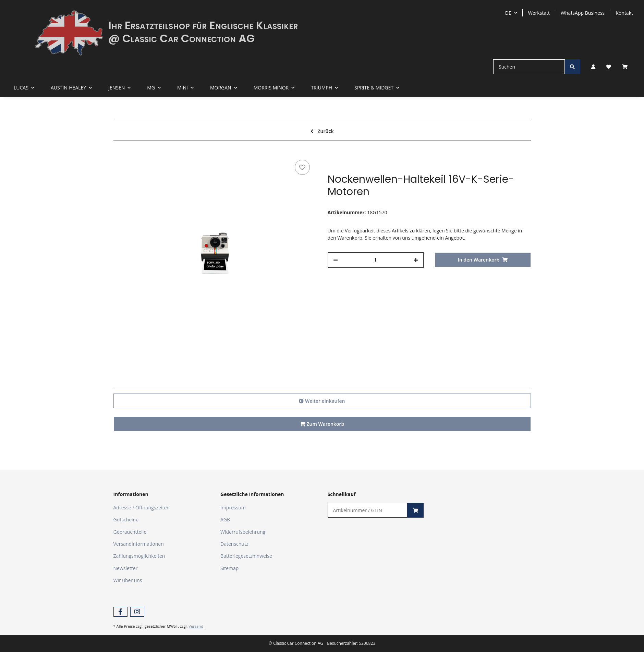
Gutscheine (126, 520)
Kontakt (624, 13)
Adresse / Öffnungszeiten (142, 508)
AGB (225, 520)
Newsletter (126, 568)
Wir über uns (128, 580)
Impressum (233, 508)
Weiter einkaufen (322, 401)
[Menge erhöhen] (416, 260)
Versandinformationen (139, 544)
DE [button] (508, 13)
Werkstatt (539, 13)
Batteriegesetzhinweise (246, 556)
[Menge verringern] (336, 260)
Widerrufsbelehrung (243, 532)
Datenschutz (234, 544)
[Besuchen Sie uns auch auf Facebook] (120, 612)
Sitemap (229, 568)
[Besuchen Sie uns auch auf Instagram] (137, 612)
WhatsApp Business (583, 13)
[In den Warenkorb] (483, 260)
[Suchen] (529, 67)
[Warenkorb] (628, 67)
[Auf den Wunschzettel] (302, 167)
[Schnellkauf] (368, 510)
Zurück (322, 131)
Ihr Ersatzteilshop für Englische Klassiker (203, 25)
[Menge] (376, 260)
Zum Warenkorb (322, 424)
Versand (196, 626)
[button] (593, 67)
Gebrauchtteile (130, 532)
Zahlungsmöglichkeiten (139, 556)
